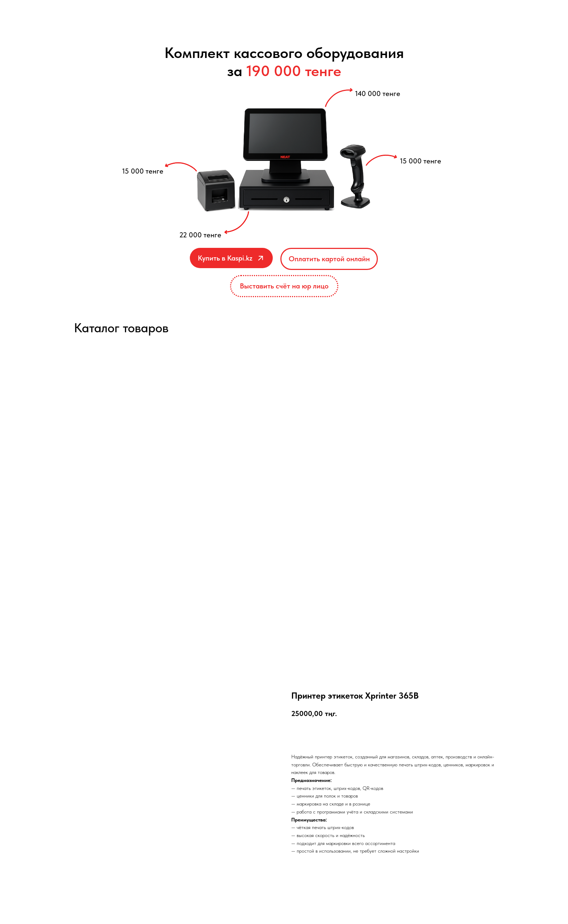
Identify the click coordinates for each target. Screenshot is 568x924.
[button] (284, 286)
